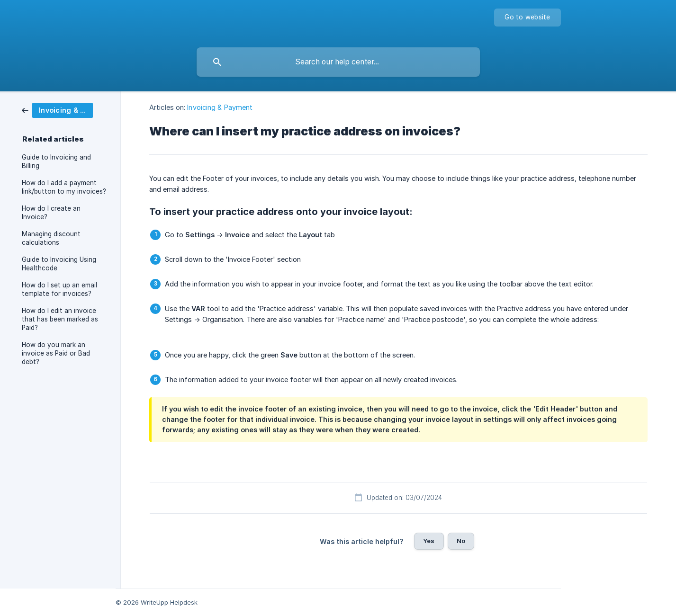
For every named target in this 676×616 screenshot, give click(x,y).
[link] (57, 110)
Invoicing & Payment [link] (220, 107)
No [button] (461, 541)
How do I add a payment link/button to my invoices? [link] (64, 187)
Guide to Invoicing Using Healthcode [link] (59, 264)
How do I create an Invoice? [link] (51, 213)
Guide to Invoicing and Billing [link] (56, 161)
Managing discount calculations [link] (51, 238)
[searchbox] (338, 62)
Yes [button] (429, 541)
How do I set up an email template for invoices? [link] (59, 289)
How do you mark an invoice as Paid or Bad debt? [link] (56, 353)
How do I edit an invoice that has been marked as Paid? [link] (60, 319)
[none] (527, 18)
